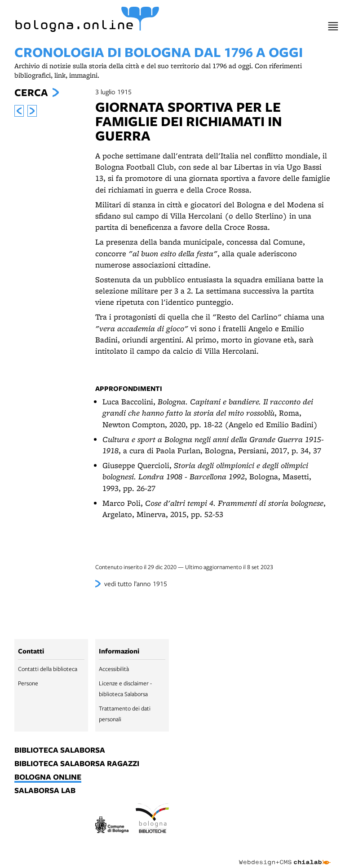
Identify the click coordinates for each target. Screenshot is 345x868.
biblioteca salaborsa (60, 750)
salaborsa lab (45, 791)
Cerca (31, 92)
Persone (28, 683)
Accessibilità (114, 669)
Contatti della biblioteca (48, 669)
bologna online (48, 777)
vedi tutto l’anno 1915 (136, 583)
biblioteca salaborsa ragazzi (77, 764)
